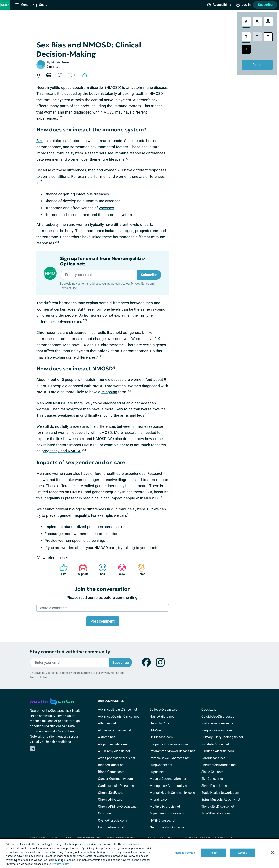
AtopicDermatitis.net (113, 744)
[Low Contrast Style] (257, 37)
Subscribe (265, 5)
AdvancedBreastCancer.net (118, 710)
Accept (242, 853)
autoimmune (93, 201)
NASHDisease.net (162, 820)
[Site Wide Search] (41, 5)
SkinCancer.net (212, 779)
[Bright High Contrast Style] (268, 37)
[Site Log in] (243, 5)
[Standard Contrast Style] (246, 37)
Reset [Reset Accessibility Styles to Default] (257, 65)
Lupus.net (157, 772)
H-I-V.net (156, 730)
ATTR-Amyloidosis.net (114, 751)
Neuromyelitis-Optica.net (168, 827)
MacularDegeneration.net (168, 779)
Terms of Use (68, 288)
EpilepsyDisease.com (165, 710)
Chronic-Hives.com (112, 800)
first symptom (70, 409)
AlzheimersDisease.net (115, 730)
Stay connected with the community (70, 652)
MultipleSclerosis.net (165, 806)
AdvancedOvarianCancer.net (118, 716)
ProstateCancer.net (215, 744)
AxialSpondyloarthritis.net (117, 758)
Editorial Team (60, 62)
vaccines (106, 208)
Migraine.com (160, 800)
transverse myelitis (150, 409)
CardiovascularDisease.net (117, 786)
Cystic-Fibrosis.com (112, 820)
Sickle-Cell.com (212, 772)
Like (62, 570)
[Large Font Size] (257, 21)
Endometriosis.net (111, 827)
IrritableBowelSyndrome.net (170, 758)
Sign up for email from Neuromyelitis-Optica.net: (103, 261)
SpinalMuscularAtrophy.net (221, 800)
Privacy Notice (140, 284)
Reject (214, 853)
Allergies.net (107, 723)
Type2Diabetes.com (216, 813)
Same (139, 570)
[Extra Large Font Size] (268, 21)
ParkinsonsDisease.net (218, 723)
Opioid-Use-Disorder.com (219, 716)
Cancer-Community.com (116, 779)
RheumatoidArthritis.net (219, 765)
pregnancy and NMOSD (61, 451)
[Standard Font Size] (246, 21)
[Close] (273, 853)
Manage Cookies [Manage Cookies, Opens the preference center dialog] (185, 853)
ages (71, 309)
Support (82, 570)
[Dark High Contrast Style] (246, 49)
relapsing (109, 392)
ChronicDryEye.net (111, 793)
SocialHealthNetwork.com (220, 793)
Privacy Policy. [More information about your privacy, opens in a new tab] (61, 864)
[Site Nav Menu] (22, 5)
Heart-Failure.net (162, 716)
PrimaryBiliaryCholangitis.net (222, 737)
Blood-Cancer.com (111, 772)
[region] (139, 853)
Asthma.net (106, 737)
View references (53, 558)
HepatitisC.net (160, 723)
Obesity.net (209, 710)
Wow (120, 570)
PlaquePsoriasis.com (217, 730)
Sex (39, 141)
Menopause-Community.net (170, 786)
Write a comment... (55, 608)
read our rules (91, 597)
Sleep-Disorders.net (216, 786)
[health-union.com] (52, 701)
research (131, 432)
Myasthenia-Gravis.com (167, 813)
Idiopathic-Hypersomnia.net (170, 744)
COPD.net (105, 813)
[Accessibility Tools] (219, 5)
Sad (101, 570)
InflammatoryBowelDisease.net (172, 751)
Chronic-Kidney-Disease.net (118, 806)
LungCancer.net (161, 765)
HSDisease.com (161, 737)
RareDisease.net (213, 758)
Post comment (103, 621)
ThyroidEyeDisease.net (218, 806)
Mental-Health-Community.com (172, 793)
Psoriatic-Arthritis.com (218, 751)
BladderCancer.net (111, 765)
